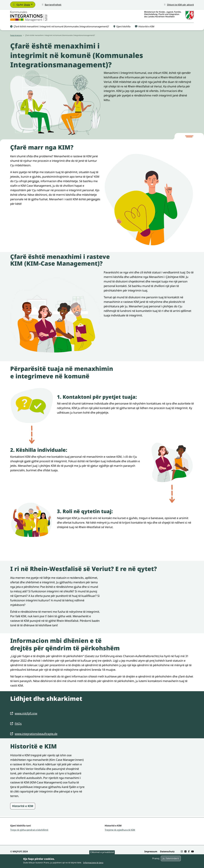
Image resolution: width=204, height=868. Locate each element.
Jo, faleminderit (171, 858)
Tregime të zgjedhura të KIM (120, 834)
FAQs (18, 727)
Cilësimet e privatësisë (102, 852)
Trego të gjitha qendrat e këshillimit (29, 834)
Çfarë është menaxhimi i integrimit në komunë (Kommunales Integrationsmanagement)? (60, 30)
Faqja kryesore (16, 39)
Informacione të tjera (93, 863)
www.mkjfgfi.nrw (26, 717)
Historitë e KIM (145, 30)
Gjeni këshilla (122, 30)
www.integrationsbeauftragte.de (36, 738)
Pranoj (156, 858)
